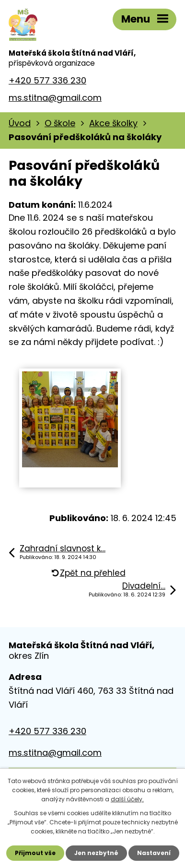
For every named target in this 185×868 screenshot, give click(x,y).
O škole (60, 123)
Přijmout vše (35, 853)
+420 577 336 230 (47, 80)
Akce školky (113, 123)
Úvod (20, 123)
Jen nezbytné (96, 853)
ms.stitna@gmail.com (55, 98)
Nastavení (154, 853)
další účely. (127, 799)
